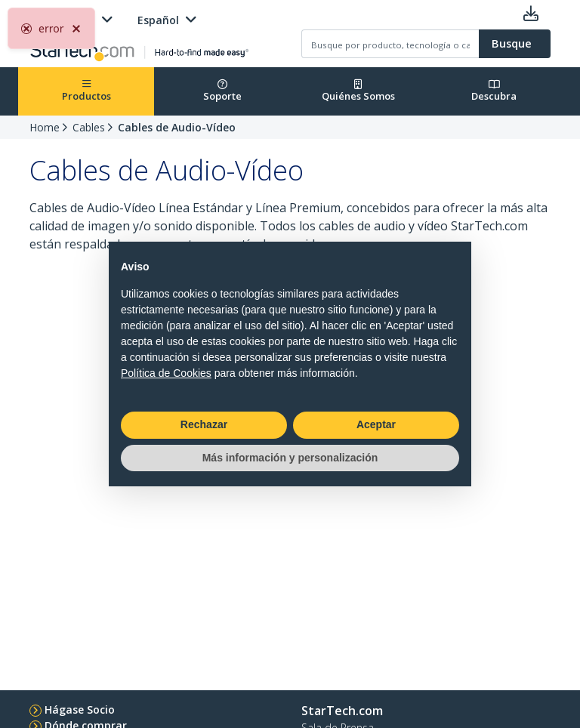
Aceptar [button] (376, 424)
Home (45, 127)
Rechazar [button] (204, 424)
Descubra (494, 91)
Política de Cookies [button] (166, 373)
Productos (86, 91)
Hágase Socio (80, 709)
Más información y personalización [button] (290, 458)
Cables (89, 127)
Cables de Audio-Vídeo (177, 127)
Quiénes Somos (358, 91)
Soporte (222, 91)
